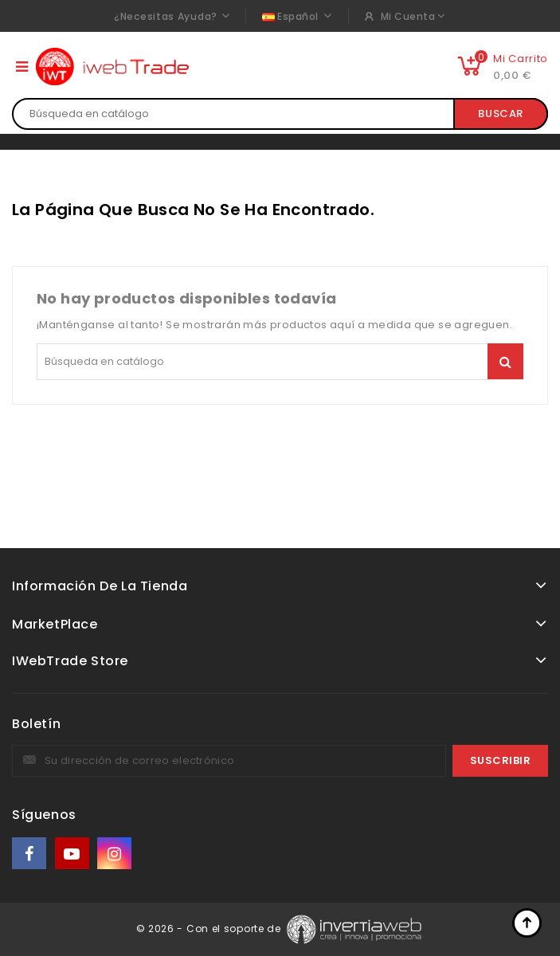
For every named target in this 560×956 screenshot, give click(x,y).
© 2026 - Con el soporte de (210, 929)
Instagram (116, 854)
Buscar (501, 114)
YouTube (73, 854)
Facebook (30, 854)
